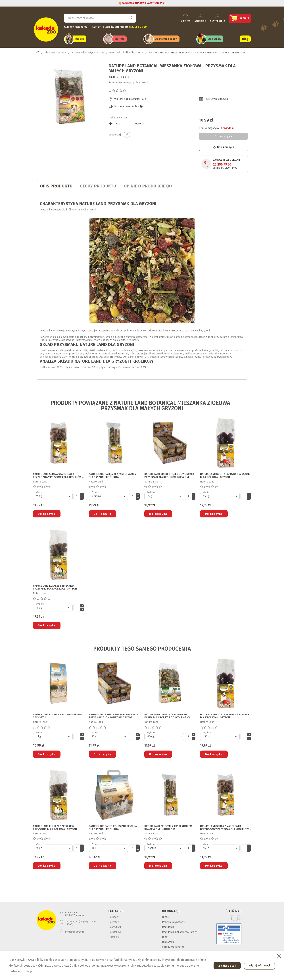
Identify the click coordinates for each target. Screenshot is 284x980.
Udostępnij (127, 134)
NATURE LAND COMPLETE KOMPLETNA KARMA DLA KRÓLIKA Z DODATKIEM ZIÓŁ (168, 715)
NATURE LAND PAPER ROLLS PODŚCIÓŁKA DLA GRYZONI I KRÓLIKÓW (113, 827)
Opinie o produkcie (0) (148, 185)
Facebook (231, 917)
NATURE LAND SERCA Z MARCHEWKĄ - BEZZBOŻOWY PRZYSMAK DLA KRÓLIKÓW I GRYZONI (58, 475)
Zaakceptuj (225, 966)
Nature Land (119, 76)
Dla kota (119, 38)
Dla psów (113, 916)
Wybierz (40, 491)
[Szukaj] (100, 17)
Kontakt (97, 26)
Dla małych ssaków (166, 38)
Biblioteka (168, 941)
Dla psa (80, 38)
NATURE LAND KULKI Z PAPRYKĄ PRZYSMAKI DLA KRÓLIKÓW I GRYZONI (225, 475)
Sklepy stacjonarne (76, 26)
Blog (245, 38)
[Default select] (53, 495)
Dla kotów (114, 921)
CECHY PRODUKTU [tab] (98, 185)
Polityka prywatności (174, 921)
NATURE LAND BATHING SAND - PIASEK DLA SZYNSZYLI (57, 715)
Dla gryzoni (114, 926)
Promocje (113, 936)
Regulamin (168, 926)
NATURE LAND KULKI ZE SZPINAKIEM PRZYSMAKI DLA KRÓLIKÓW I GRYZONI (55, 587)
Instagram (239, 917)
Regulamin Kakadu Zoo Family (179, 931)
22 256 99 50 (222, 164)
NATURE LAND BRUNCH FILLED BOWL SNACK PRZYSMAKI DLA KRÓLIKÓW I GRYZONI (169, 475)
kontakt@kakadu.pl (75, 931)
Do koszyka (223, 135)
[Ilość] (77, 495)
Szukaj (130, 17)
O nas (165, 916)
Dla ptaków (214, 38)
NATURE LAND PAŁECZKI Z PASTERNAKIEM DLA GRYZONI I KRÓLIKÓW (113, 475)
